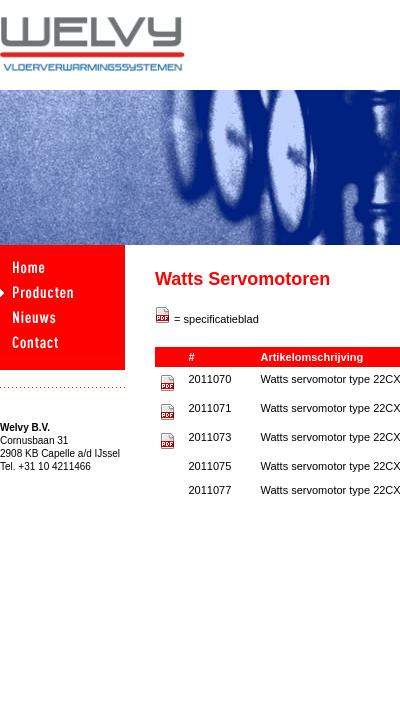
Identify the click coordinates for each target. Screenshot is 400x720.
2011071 (209, 408)
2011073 (209, 437)
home (62, 267)
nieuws (62, 317)
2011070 (209, 379)
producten (62, 292)
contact (62, 342)
